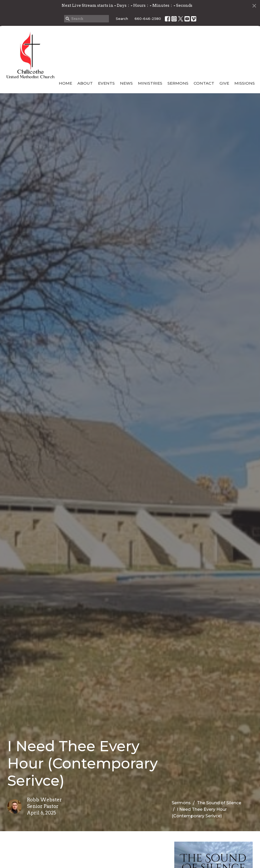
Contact (204, 83)
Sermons (178, 83)
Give (224, 83)
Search (122, 19)
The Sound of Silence (219, 803)
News (126, 83)
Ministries (150, 83)
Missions (245, 83)
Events (106, 83)
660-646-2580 (148, 19)
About (85, 83)
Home (65, 83)
